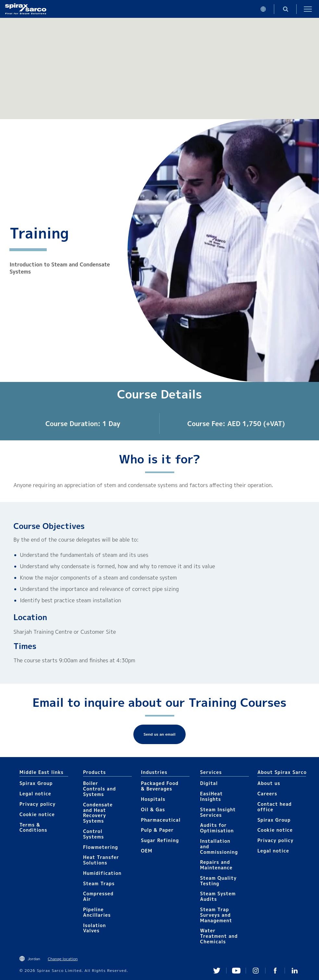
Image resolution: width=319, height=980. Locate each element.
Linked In (295, 971)
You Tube (236, 971)
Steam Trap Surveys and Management (216, 915)
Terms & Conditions (33, 827)
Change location (63, 959)
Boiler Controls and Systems (99, 789)
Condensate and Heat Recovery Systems (98, 813)
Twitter (217, 971)
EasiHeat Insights (212, 796)
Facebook (275, 971)
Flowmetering (101, 847)
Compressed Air (98, 896)
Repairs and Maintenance (216, 865)
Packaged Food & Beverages (160, 786)
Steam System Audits (218, 896)
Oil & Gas (153, 809)
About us (269, 783)
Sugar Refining (160, 840)
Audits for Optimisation (217, 828)
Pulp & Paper (157, 830)
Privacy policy (38, 804)
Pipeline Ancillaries (97, 912)
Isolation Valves (95, 928)
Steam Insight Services (218, 812)
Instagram (256, 971)
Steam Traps (99, 883)
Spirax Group (36, 783)
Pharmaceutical (161, 820)
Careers (267, 794)
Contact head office (275, 807)
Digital (209, 783)
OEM (147, 851)
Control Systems (93, 834)
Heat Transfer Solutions (101, 860)
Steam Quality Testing (219, 881)
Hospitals (153, 799)
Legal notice (35, 794)
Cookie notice (37, 814)
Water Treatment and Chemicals (219, 936)
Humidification (102, 873)
